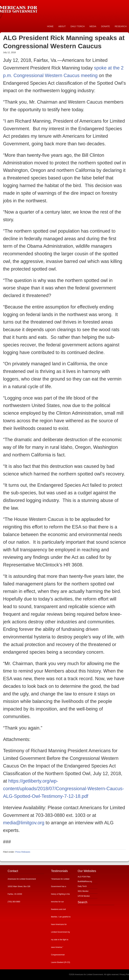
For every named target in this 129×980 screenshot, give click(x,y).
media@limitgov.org (24, 823)
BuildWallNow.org (85, 881)
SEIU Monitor (83, 891)
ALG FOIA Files (84, 877)
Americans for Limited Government (23, 8)
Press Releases (23, 852)
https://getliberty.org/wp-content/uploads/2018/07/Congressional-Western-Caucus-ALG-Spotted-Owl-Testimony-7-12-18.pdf (64, 789)
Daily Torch (82, 886)
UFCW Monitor (84, 896)
